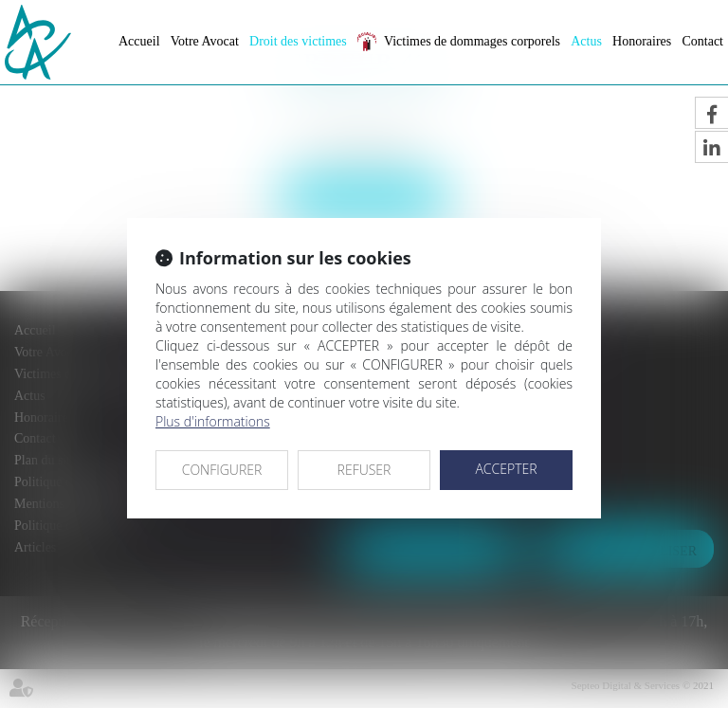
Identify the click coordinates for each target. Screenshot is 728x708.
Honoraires (642, 41)
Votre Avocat (205, 41)
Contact (702, 41)
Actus (586, 41)
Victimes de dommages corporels (472, 41)
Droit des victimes (298, 41)
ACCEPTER (506, 469)
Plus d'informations (213, 421)
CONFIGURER (222, 470)
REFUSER (364, 470)
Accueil (139, 41)
